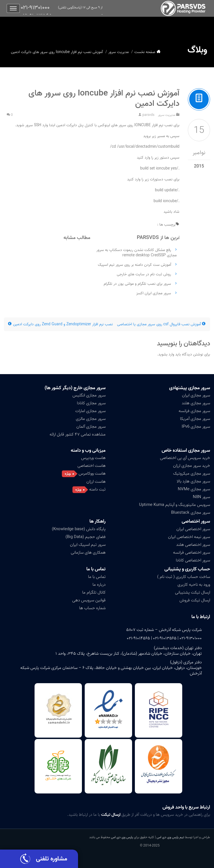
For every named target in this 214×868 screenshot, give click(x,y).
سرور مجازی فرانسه (194, 411)
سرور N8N (201, 497)
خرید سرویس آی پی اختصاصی (185, 458)
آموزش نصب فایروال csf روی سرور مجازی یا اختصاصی (161, 324)
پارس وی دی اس (122, 837)
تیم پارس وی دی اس (170, 837)
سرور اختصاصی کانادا (193, 560)
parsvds (148, 115)
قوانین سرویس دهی (89, 600)
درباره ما (99, 585)
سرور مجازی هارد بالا (193, 481)
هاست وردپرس (93, 458)
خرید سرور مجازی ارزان (192, 466)
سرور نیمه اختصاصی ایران (189, 537)
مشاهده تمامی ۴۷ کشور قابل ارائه (78, 434)
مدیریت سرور (119, 52)
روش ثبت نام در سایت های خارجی (144, 274)
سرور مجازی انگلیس (89, 395)
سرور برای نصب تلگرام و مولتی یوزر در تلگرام (137, 284)
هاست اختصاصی (92, 466)
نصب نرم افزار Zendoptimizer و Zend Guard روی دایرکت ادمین (60, 324)
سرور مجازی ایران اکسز (154, 293)
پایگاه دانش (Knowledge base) (79, 529)
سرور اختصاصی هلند (193, 545)
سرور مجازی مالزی (91, 419)
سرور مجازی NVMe (194, 489)
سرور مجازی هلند (196, 403)
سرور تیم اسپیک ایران (88, 545)
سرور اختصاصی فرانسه (192, 553)
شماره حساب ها (92, 608)
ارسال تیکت (111, 815)
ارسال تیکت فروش (195, 600)
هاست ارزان (96, 482)
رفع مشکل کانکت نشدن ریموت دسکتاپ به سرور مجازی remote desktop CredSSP (137, 253)
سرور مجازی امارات (90, 411)
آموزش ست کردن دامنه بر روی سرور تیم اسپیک (134, 265)
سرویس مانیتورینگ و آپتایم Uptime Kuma (175, 505)
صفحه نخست (145, 52)
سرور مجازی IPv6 (196, 427)
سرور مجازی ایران (196, 395)
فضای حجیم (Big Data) (86, 537)
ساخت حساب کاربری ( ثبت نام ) (184, 577)
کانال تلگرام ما (94, 592)
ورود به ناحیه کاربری (194, 585)
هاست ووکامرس (92, 474)
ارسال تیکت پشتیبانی (193, 592)
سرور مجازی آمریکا (195, 419)
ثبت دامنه (97, 489)
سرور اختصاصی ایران (193, 529)
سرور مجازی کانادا (91, 403)
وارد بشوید (166, 354)
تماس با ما (96, 569)
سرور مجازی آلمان (91, 427)
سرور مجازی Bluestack (191, 513)
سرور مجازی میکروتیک (192, 474)
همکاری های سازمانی (88, 553)
